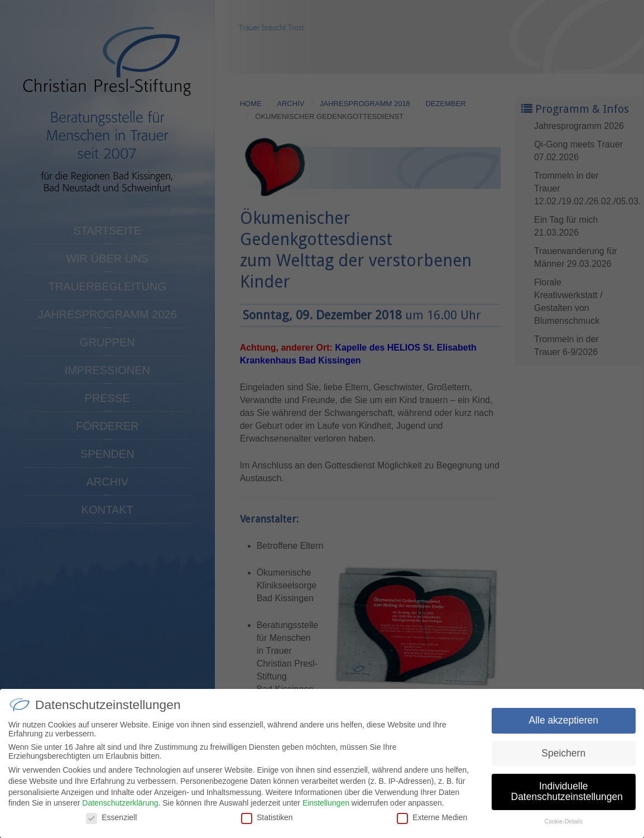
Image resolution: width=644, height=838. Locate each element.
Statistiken (267, 824)
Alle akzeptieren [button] (563, 727)
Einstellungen (326, 810)
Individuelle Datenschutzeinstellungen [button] (567, 798)
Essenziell (111, 824)
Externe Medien (432, 824)
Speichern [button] (563, 760)
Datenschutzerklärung (120, 810)
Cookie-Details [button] (564, 828)
